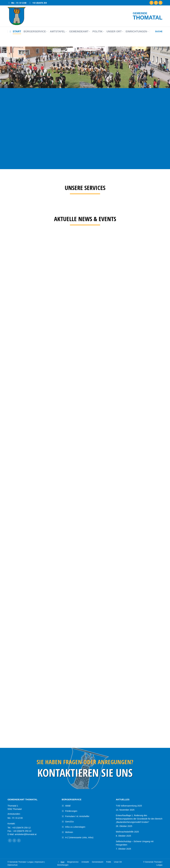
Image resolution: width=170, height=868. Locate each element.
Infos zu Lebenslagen (75, 827)
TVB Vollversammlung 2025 (129, 806)
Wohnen (69, 832)
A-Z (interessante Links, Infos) (79, 837)
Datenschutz (13, 865)
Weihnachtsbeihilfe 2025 (127, 832)
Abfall (68, 806)
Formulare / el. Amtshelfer (77, 816)
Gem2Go (70, 822)
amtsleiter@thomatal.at (26, 834)
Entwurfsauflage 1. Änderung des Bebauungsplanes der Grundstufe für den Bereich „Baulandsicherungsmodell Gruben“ (139, 819)
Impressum (39, 862)
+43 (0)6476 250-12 (21, 828)
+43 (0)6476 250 (38, 3)
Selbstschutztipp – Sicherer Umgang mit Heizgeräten (135, 843)
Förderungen (71, 811)
